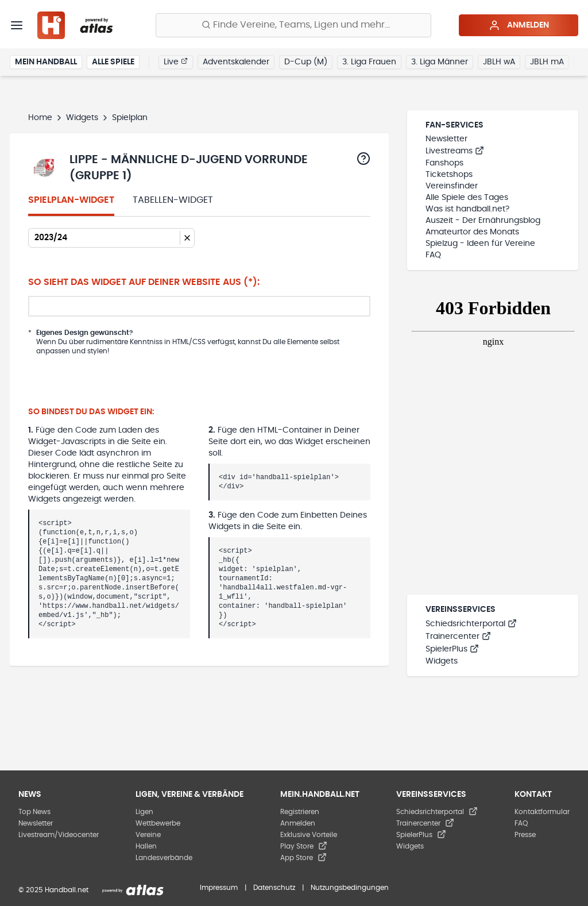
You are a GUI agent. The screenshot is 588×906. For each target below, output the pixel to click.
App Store (303, 858)
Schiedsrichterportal (471, 624)
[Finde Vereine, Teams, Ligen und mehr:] (293, 25)
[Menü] (17, 25)
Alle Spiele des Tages (467, 198)
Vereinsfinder (452, 186)
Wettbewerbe (158, 823)
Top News (34, 812)
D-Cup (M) (306, 62)
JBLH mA (547, 62)
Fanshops (444, 163)
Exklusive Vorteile (309, 835)
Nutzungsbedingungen (350, 888)
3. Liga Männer (440, 62)
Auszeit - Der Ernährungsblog (483, 221)
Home (40, 118)
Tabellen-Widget (173, 200)
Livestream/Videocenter (59, 835)
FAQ (433, 255)
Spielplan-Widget (71, 200)
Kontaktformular (542, 812)
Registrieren (300, 812)
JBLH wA (499, 62)
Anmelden (519, 25)
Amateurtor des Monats (472, 232)
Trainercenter (458, 637)
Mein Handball (46, 62)
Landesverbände (164, 858)
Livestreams (455, 151)
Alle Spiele (113, 62)
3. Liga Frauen (369, 62)
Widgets (82, 118)
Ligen (144, 812)
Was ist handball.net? (467, 209)
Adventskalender (236, 62)
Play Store (304, 846)
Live (176, 61)
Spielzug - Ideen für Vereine (480, 244)
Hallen (146, 846)
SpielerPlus (452, 649)
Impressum (219, 888)
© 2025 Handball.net (53, 890)
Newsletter (446, 139)
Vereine (148, 835)
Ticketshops (449, 175)
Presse (525, 835)
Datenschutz (274, 888)
